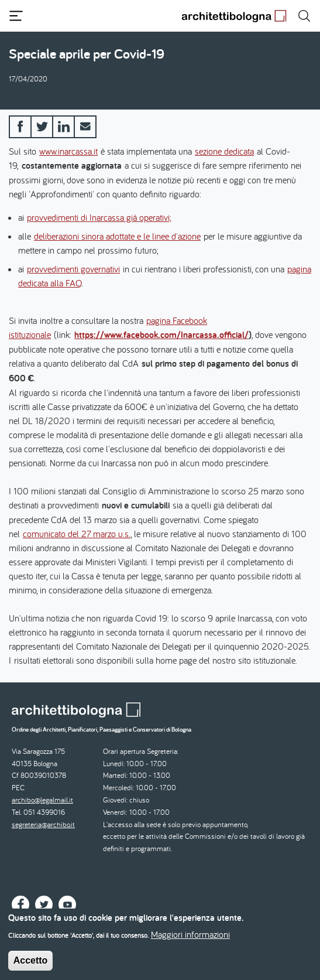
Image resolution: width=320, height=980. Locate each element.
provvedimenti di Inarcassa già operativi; (99, 217)
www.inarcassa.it (68, 151)
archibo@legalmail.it (42, 800)
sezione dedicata (224, 151)
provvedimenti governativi (73, 269)
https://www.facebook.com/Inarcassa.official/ (161, 335)
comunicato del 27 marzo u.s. (77, 534)
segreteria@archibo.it (43, 824)
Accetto (31, 966)
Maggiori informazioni (190, 940)
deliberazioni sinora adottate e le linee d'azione (117, 236)
